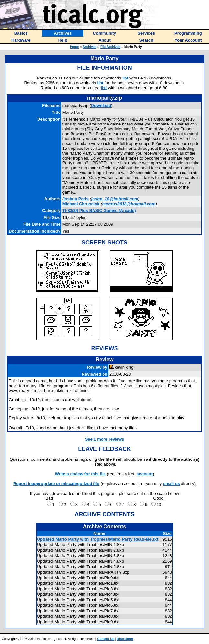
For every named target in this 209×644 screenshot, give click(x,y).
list (125, 78)
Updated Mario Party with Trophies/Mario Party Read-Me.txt (98, 539)
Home (74, 47)
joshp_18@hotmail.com (115, 199)
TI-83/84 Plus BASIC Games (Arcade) (99, 211)
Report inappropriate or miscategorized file (56, 484)
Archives (89, 47)
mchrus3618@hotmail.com (129, 204)
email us (171, 484)
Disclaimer (125, 639)
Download (101, 106)
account (145, 474)
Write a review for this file (80, 474)
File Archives (110, 47)
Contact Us (106, 639)
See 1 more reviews (105, 439)
